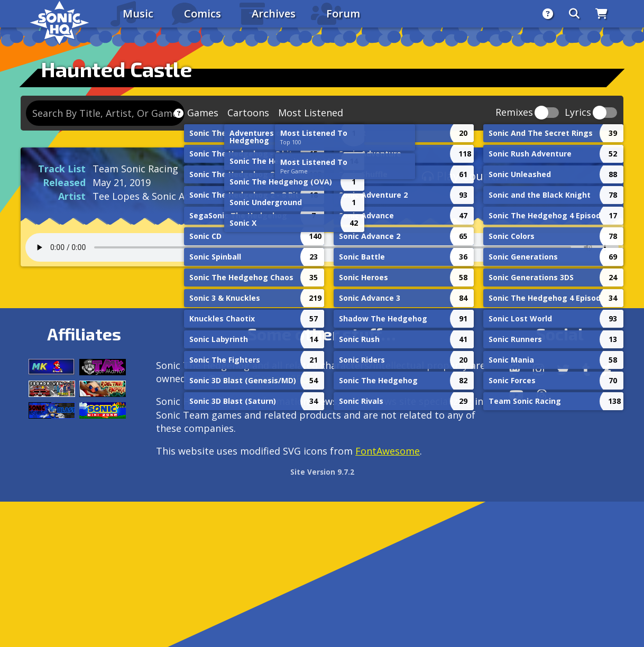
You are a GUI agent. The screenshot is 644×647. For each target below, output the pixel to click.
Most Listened (311, 113)
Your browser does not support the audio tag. (322, 247)
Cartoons (248, 113)
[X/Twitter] (563, 369)
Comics (203, 13)
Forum (343, 13)
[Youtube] (516, 395)
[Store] (601, 14)
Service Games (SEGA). (269, 378)
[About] (548, 14)
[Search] (574, 14)
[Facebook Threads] (542, 395)
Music (138, 13)
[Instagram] (539, 369)
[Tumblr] (586, 369)
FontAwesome (388, 451)
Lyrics (578, 113)
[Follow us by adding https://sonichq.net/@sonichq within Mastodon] (515, 369)
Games (203, 113)
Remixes (514, 113)
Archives (274, 13)
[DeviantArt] (607, 369)
